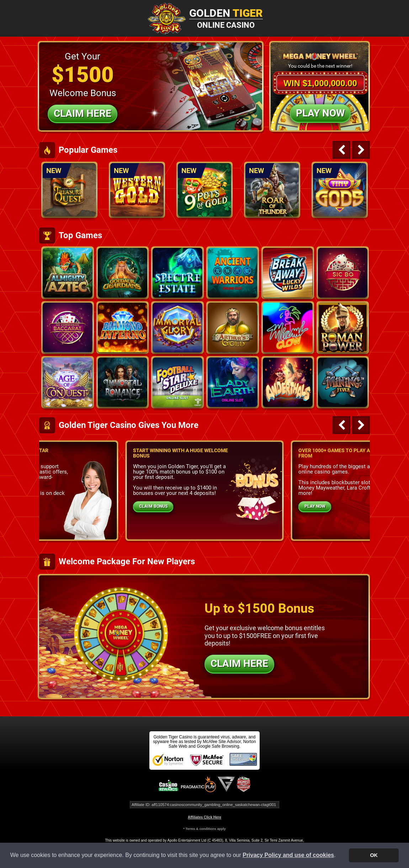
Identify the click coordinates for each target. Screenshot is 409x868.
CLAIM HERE (239, 663)
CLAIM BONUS (153, 506)
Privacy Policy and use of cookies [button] (288, 855)
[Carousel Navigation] (350, 150)
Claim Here (83, 113)
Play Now (320, 113)
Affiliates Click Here (204, 817)
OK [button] (374, 855)
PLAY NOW (315, 506)
